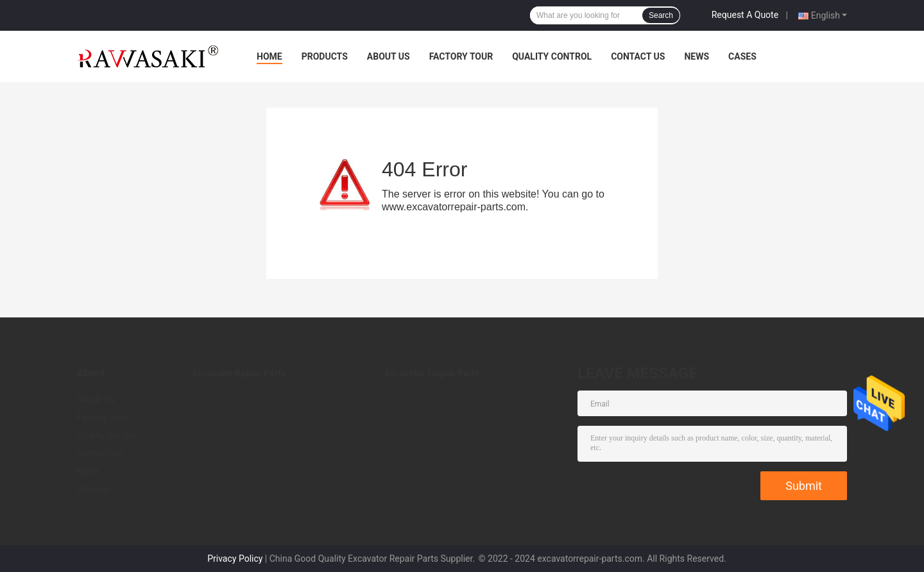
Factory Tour (461, 56)
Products (325, 56)
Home (269, 56)
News (697, 56)
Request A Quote (745, 15)
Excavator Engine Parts (432, 373)
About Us (389, 56)
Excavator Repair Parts (239, 373)
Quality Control (552, 56)
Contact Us (638, 56)
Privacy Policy (235, 559)
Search (661, 15)
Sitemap (94, 489)
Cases (742, 56)
